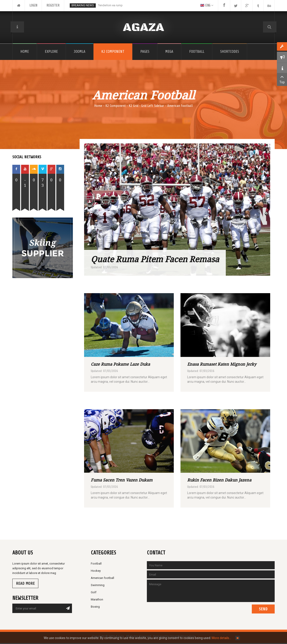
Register (53, 5)
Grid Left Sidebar (153, 106)
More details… (221, 638)
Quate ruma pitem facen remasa (155, 259)
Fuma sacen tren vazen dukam (122, 480)
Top (282, 79)
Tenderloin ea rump (110, 5)
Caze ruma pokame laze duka (120, 364)
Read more (25, 583)
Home (98, 106)
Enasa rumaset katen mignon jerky (222, 364)
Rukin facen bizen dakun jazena (219, 480)
